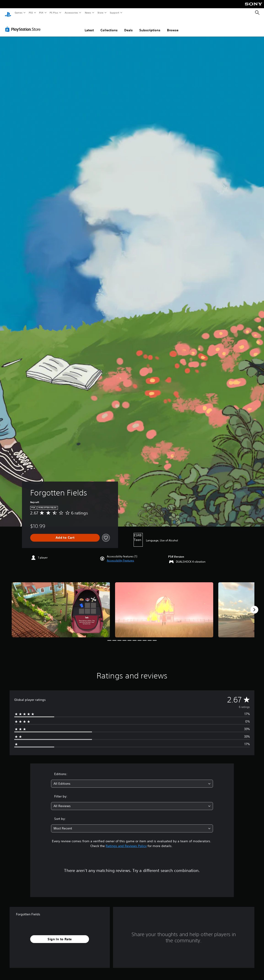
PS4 (41, 13)
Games (18, 13)
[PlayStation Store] (24, 25)
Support (114, 13)
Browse (173, 26)
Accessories (71, 13)
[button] (120, 556)
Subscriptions (150, 26)
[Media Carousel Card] (61, 606)
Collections (109, 26)
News (88, 13)
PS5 (31, 13)
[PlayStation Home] (8, 13)
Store (100, 13)
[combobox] (132, 779)
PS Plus (54, 13)
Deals (128, 26)
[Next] (254, 605)
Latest (89, 26)
